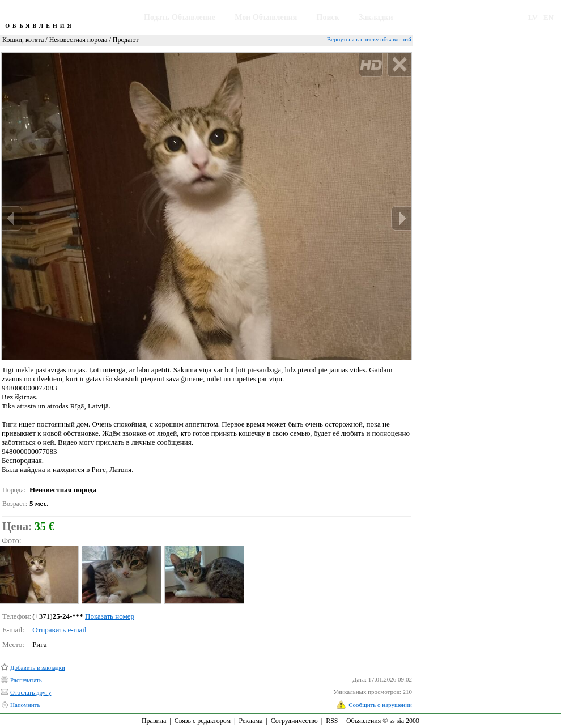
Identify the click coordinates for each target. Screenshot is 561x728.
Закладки (376, 17)
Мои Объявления (266, 17)
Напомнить (25, 705)
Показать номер (110, 616)
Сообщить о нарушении (380, 705)
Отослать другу (31, 692)
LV (533, 17)
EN (549, 17)
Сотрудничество (294, 721)
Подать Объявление (180, 17)
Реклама (250, 721)
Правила (154, 721)
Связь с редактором (203, 721)
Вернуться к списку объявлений (369, 39)
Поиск (328, 17)
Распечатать (26, 680)
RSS (332, 721)
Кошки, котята (23, 40)
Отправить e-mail (59, 630)
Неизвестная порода (78, 40)
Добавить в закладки (38, 667)
